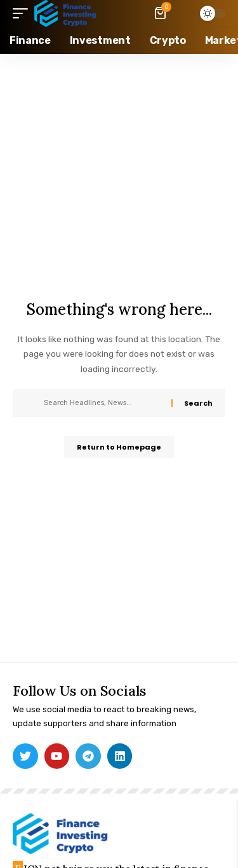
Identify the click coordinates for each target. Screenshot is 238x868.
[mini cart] (161, 13)
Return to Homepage (119, 447)
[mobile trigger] (23, 13)
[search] (181, 13)
